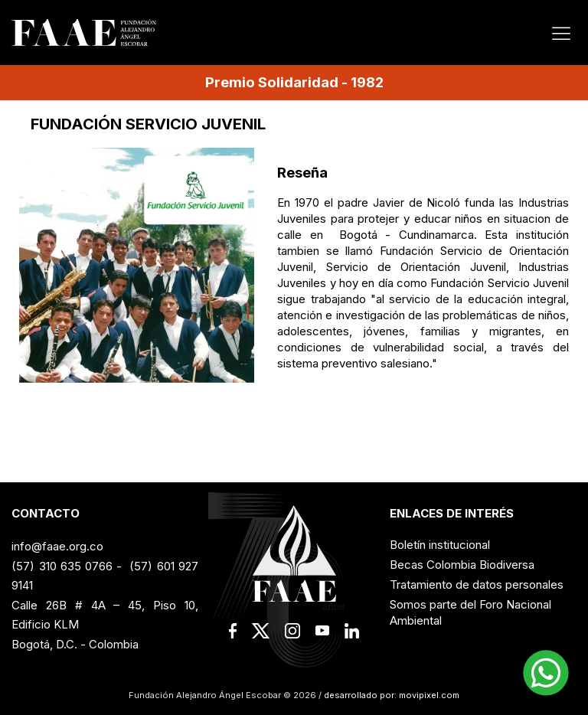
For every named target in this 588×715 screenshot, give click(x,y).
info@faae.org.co (57, 546)
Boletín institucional (440, 545)
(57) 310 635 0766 (62, 566)
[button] (546, 673)
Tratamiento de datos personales (477, 584)
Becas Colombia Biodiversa (462, 565)
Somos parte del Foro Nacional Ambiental (470, 612)
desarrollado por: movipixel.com (390, 695)
